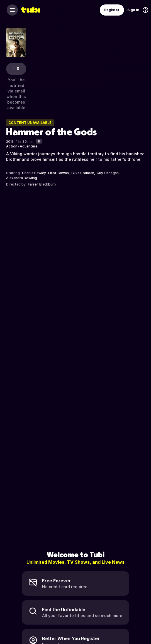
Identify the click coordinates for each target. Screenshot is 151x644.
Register (112, 10)
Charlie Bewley (34, 173)
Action (12, 146)
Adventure (29, 146)
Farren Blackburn (42, 184)
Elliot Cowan (59, 173)
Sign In (133, 10)
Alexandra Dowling (22, 178)
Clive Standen (83, 173)
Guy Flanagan (108, 173)
